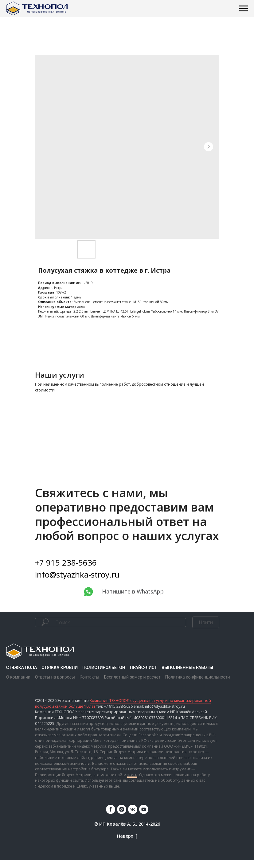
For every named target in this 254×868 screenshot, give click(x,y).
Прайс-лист (144, 675)
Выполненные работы (187, 675)
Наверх (127, 844)
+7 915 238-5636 (66, 570)
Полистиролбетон (104, 675)
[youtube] (144, 817)
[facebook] (111, 817)
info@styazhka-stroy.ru (77, 582)
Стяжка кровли (60, 675)
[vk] (133, 817)
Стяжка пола (21, 675)
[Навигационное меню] (244, 9)
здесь (132, 782)
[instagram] (122, 817)
